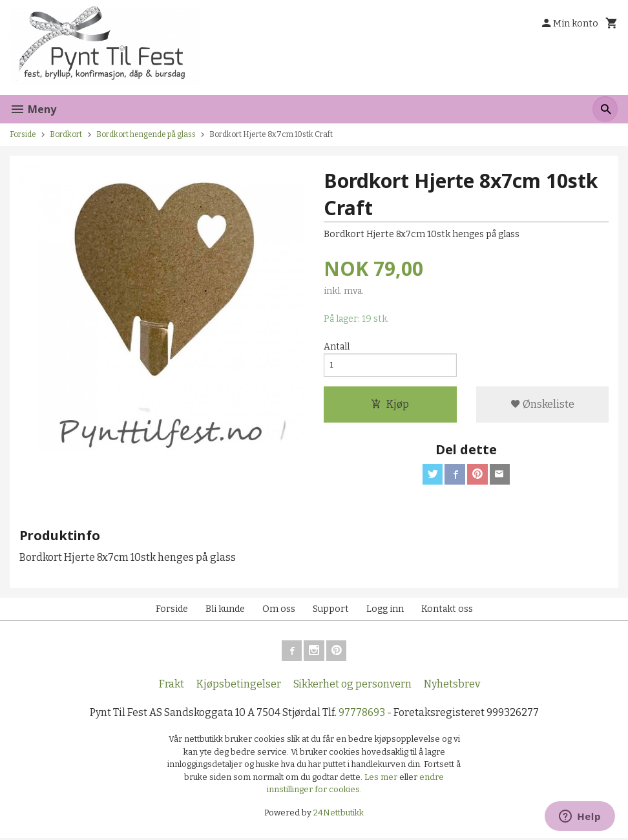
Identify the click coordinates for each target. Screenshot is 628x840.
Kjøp (390, 405)
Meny (33, 109)
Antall (337, 347)
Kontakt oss (447, 610)
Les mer (382, 779)
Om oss (279, 610)
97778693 (362, 714)
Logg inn (385, 610)
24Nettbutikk (339, 814)
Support (331, 610)
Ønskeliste (542, 405)
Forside (23, 134)
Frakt (172, 685)
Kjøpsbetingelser (239, 685)
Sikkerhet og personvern (352, 685)
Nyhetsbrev (452, 685)
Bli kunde (225, 610)
